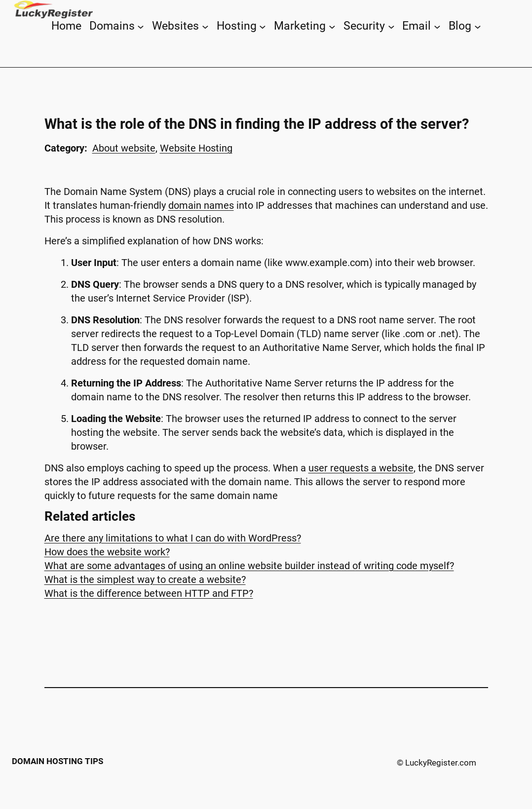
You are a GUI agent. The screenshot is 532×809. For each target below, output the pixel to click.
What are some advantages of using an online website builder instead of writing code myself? (249, 566)
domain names (201, 205)
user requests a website (361, 468)
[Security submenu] (391, 26)
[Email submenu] (437, 26)
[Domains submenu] (141, 26)
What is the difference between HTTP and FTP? (149, 593)
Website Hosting (196, 148)
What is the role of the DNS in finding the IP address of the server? (257, 124)
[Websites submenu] (205, 26)
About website (124, 148)
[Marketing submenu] (332, 26)
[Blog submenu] (478, 26)
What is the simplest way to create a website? (145, 579)
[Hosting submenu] (263, 26)
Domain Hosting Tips (57, 761)
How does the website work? (107, 552)
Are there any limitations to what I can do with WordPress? (173, 538)
